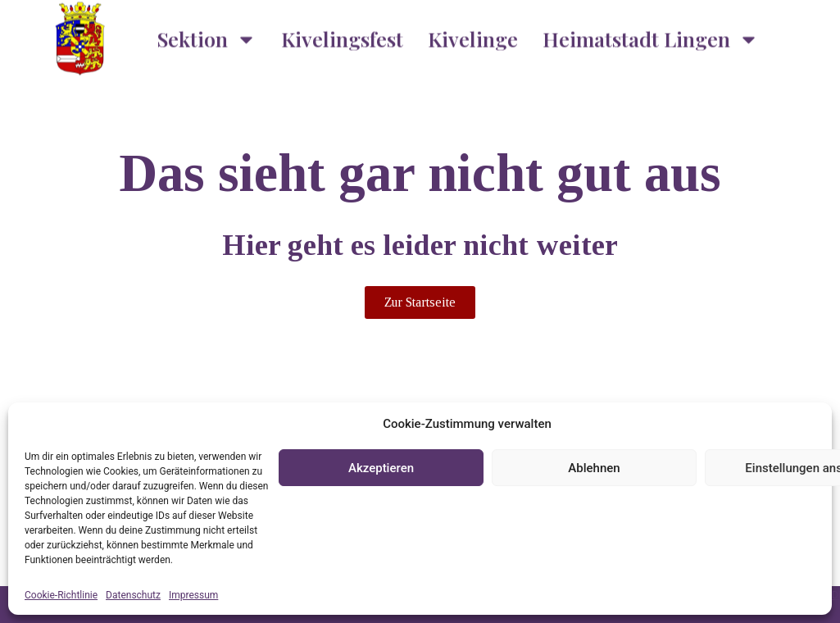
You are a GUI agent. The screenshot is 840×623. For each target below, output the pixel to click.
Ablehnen (594, 468)
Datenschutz (133, 595)
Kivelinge (473, 33)
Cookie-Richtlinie (61, 595)
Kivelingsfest (342, 33)
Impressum (193, 595)
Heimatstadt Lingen (651, 34)
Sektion (207, 34)
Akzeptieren (381, 468)
